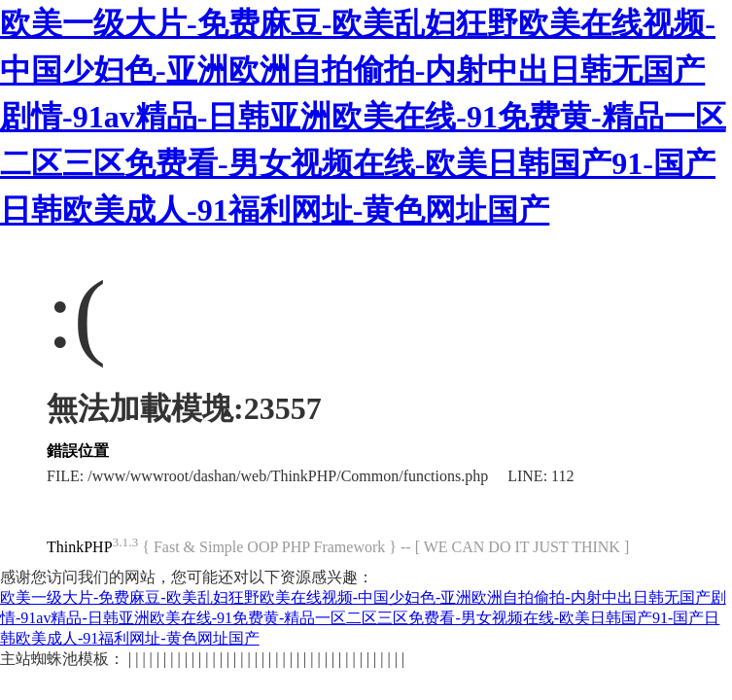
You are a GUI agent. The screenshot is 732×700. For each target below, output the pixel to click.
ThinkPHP (80, 547)
